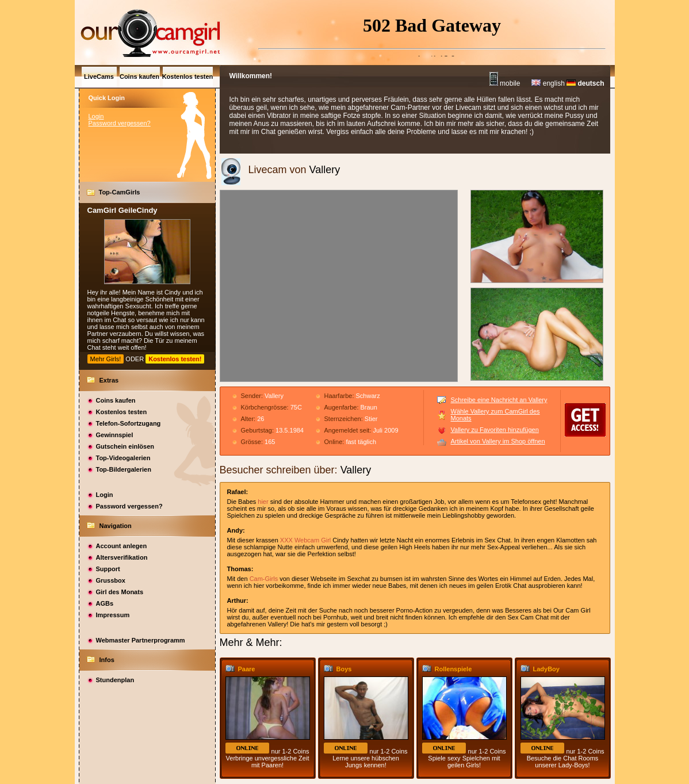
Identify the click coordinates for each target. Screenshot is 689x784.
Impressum (113, 615)
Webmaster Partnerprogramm (141, 640)
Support (108, 569)
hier (263, 502)
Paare (247, 669)
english (548, 83)
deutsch (585, 83)
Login (96, 116)
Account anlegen (122, 546)
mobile (505, 83)
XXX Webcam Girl (305, 540)
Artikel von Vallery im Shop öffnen (498, 441)
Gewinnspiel (115, 435)
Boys (344, 669)
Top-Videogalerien (123, 458)
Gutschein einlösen (125, 446)
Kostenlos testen (122, 412)
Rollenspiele (453, 669)
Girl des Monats (120, 592)
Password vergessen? (120, 123)
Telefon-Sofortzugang (129, 423)
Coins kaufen (116, 400)
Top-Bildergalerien (124, 469)
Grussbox (111, 580)
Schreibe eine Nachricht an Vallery (499, 400)
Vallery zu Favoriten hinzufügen (495, 430)
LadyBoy (546, 669)
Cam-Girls (264, 579)
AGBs (105, 603)
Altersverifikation (122, 557)
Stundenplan (115, 680)
